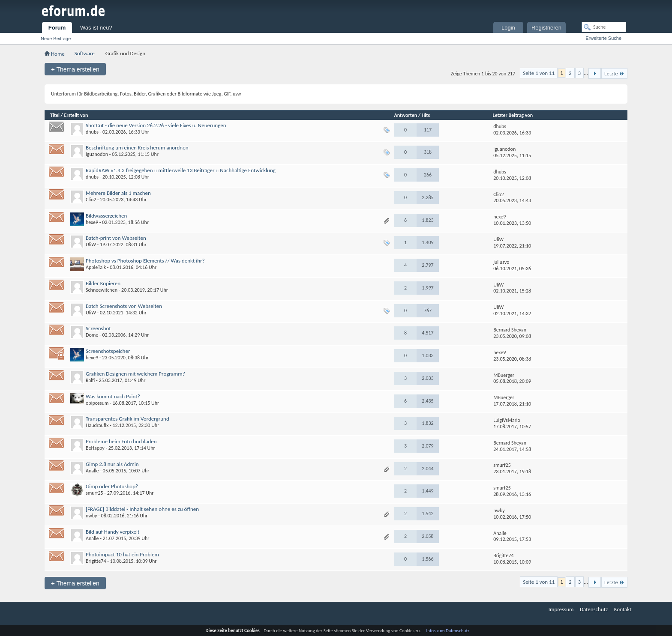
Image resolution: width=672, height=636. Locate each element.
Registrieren (546, 28)
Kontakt (623, 609)
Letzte (614, 73)
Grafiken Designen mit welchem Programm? (135, 374)
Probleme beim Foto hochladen (121, 441)
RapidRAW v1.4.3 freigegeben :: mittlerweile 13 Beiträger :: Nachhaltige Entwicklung (181, 170)
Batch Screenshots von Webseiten (124, 306)
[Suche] (604, 27)
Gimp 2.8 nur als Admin (112, 464)
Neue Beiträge (56, 39)
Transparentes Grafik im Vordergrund (127, 419)
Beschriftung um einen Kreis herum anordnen (137, 148)
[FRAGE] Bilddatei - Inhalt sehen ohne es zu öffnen (142, 509)
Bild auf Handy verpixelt (112, 532)
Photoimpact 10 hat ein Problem (122, 554)
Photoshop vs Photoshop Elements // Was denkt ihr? (145, 261)
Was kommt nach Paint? (113, 396)
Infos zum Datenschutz (448, 631)
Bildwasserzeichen (106, 216)
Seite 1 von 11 (539, 73)
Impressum (561, 609)
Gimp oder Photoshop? (112, 486)
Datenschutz (594, 609)
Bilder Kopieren (103, 283)
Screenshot (98, 328)
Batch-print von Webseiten (116, 238)
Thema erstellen (75, 69)
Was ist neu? (96, 28)
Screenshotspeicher (108, 351)
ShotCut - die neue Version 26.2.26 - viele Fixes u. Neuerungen (156, 125)
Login (508, 28)
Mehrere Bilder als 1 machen (118, 193)
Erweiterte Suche (603, 38)
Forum (57, 28)
